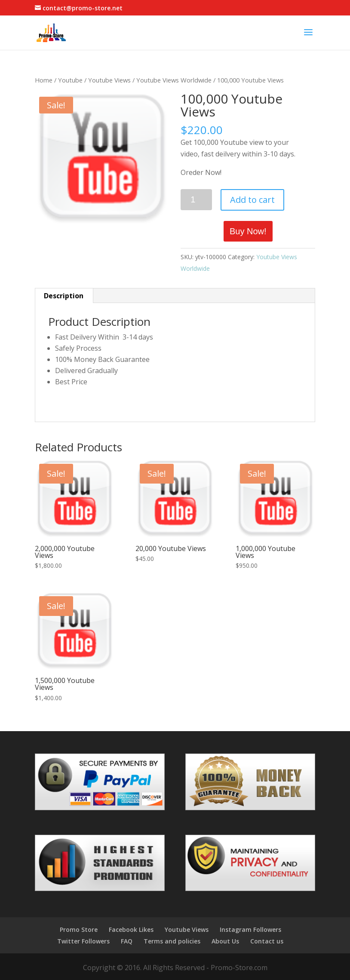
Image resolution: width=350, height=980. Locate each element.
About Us (225, 941)
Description (64, 296)
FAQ (127, 941)
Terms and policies (172, 941)
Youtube (70, 80)
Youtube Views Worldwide (174, 80)
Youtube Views (109, 80)
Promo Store (79, 929)
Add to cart (252, 200)
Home (44, 80)
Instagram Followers (250, 929)
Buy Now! (248, 231)
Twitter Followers (83, 941)
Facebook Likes (131, 929)
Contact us (267, 941)
